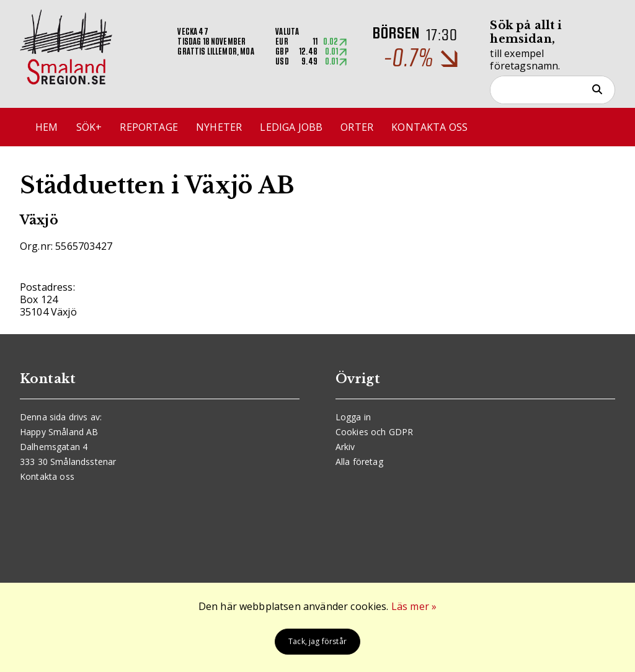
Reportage (149, 127)
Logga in (353, 417)
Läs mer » (414, 606)
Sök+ (89, 127)
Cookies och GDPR (375, 432)
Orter (357, 127)
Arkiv (345, 447)
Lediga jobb (291, 127)
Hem (47, 127)
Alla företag (359, 462)
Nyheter (219, 127)
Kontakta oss (429, 127)
